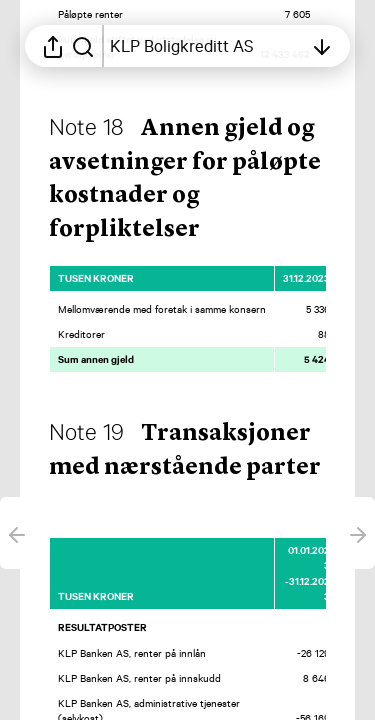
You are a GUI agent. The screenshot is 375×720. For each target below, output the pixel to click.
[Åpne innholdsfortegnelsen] (206, 46)
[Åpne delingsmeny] (53, 46)
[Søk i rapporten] (83, 46)
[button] (185, 467)
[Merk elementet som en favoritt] (338, 278)
